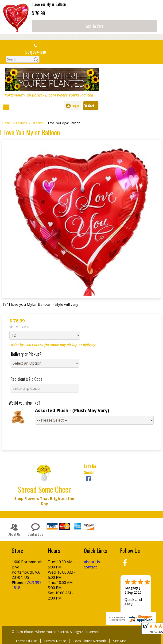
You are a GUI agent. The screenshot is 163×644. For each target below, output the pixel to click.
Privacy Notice (55, 641)
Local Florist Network (90, 641)
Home (7, 123)
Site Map (120, 641)
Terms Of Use (26, 641)
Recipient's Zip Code (26, 379)
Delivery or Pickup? (26, 354)
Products (21, 123)
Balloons (37, 123)
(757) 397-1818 (35, 52)
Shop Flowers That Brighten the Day (44, 501)
